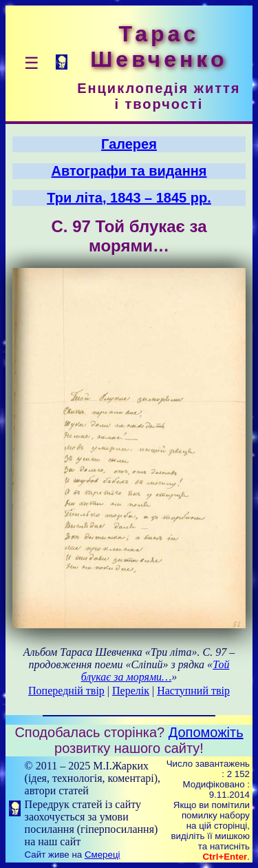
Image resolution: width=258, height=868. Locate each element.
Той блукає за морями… (155, 671)
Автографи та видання (129, 171)
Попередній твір (66, 691)
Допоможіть (206, 732)
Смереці (103, 855)
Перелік (131, 691)
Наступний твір (193, 691)
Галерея (129, 144)
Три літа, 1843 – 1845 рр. (129, 198)
